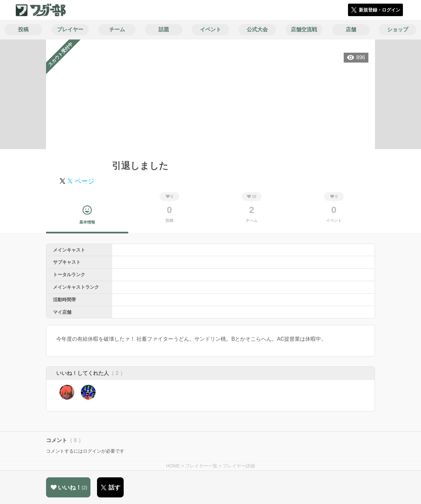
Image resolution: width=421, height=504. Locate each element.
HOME (173, 466)
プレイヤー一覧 (201, 466)
